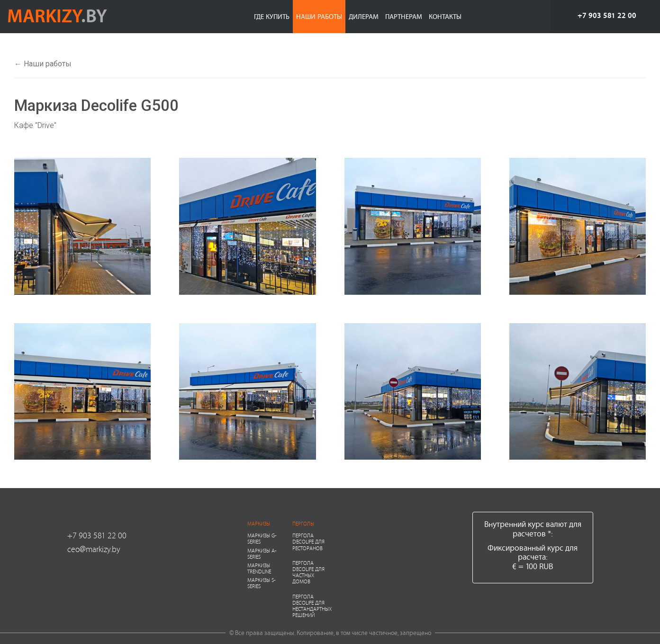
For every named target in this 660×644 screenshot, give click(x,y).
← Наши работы (43, 64)
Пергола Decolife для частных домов (308, 572)
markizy (57, 15)
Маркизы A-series (262, 553)
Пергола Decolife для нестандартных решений (312, 606)
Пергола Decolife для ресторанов (308, 541)
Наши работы (319, 16)
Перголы (303, 523)
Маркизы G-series (262, 538)
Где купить (272, 16)
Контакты (445, 16)
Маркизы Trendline (259, 568)
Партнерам (404, 16)
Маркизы (259, 523)
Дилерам (364, 16)
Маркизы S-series (262, 583)
